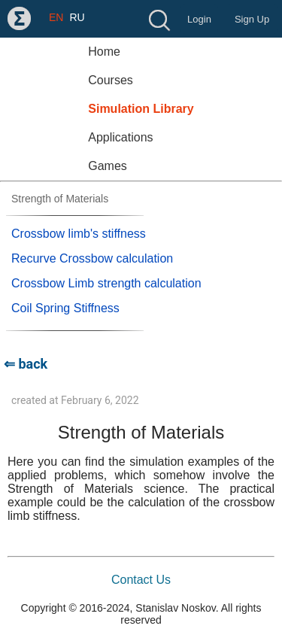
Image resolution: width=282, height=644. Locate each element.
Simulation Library (141, 109)
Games (108, 166)
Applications (120, 137)
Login (199, 19)
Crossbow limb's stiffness (79, 234)
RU (77, 17)
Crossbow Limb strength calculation (106, 283)
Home (104, 52)
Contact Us (141, 580)
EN (56, 17)
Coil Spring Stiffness (65, 308)
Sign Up (252, 19)
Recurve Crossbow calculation (92, 258)
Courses (111, 80)
